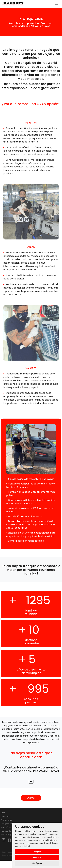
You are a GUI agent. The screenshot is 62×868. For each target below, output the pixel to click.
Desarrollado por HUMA (11, 855)
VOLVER (31, 798)
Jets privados (7, 824)
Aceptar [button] (37, 852)
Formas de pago (9, 831)
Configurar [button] (37, 863)
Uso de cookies (8, 852)
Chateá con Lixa (8, 827)
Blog (3, 813)
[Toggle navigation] (56, 3)
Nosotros (5, 816)
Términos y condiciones (12, 834)
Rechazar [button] (37, 858)
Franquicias (6, 820)
